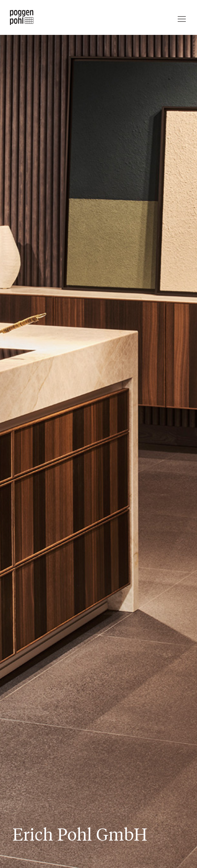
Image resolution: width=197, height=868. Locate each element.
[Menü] (182, 17)
